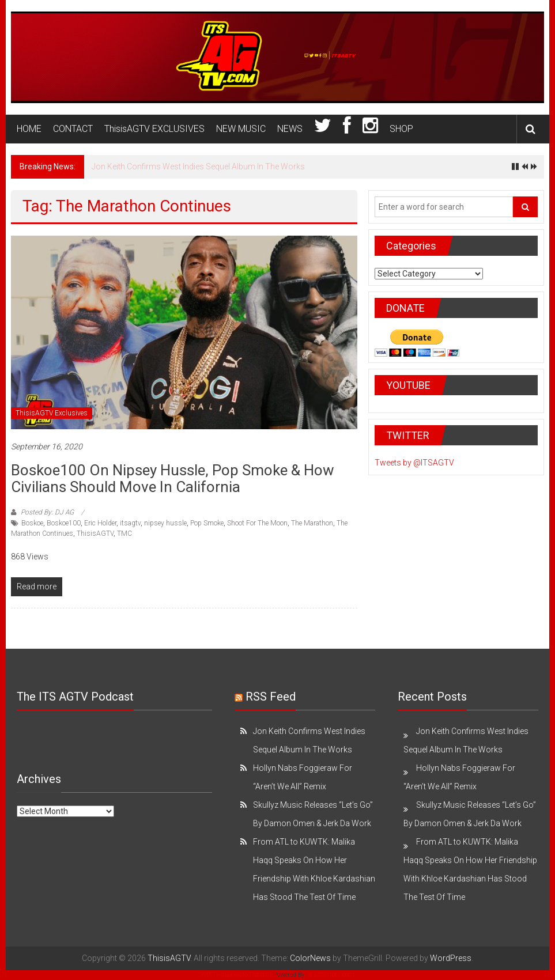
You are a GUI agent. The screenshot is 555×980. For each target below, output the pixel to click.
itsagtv (130, 523)
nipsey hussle (165, 523)
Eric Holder (100, 523)
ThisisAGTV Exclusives (52, 413)
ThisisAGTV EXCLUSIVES (154, 129)
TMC (124, 533)
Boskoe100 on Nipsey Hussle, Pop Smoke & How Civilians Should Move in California (173, 478)
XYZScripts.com (332, 975)
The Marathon (312, 523)
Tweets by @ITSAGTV (414, 463)
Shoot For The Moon (257, 523)
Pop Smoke (207, 523)
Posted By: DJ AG (47, 512)
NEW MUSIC (241, 129)
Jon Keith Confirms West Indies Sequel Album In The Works (198, 167)
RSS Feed (271, 697)
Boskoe (32, 523)
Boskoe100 (64, 523)
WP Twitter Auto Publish (236, 975)
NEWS (290, 129)
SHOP (401, 129)
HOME (29, 129)
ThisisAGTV (95, 533)
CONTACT (73, 129)
